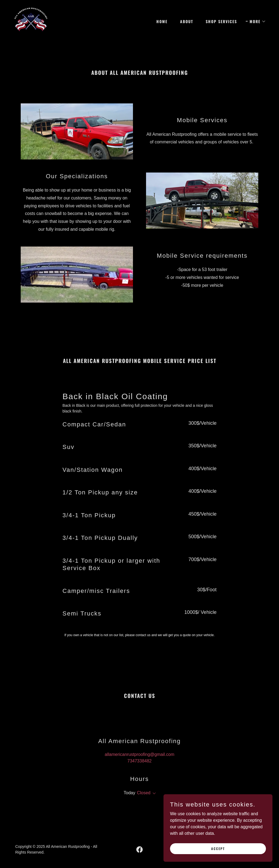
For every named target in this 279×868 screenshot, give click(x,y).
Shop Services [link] (221, 21)
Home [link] (162, 21)
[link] (31, 21)
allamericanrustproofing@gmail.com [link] (139, 754)
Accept (218, 860)
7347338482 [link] (140, 761)
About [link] (187, 21)
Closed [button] (144, 793)
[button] (256, 21)
